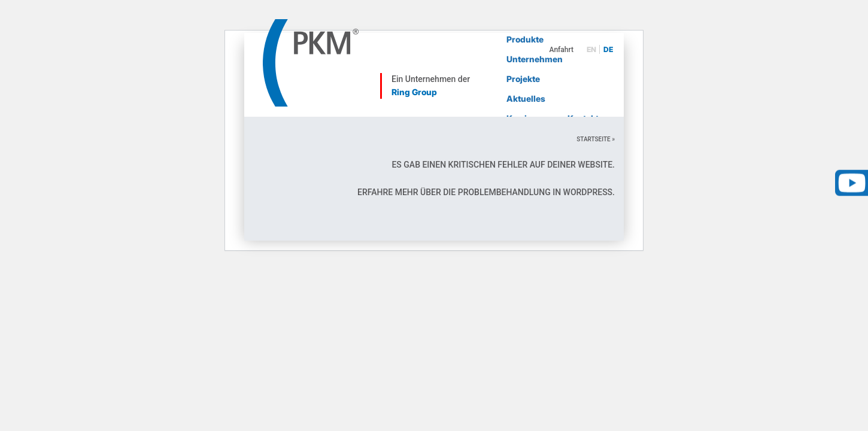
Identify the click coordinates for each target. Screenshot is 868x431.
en (591, 49)
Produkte (525, 39)
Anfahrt (562, 50)
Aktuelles (526, 98)
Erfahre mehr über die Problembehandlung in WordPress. (486, 192)
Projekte (523, 79)
